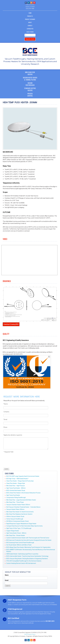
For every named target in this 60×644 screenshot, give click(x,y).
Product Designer (30, 19)
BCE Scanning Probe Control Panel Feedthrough (20, 543)
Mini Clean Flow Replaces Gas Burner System (19, 514)
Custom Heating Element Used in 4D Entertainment (21, 563)
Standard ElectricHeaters (30, 89)
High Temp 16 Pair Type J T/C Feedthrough (19, 528)
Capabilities (30, 29)
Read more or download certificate (24, 623)
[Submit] (6, 469)
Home (30, 13)
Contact (30, 25)
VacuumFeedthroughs (30, 84)
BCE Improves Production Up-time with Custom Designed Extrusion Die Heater (29, 540)
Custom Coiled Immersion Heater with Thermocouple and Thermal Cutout (28, 538)
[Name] (26, 408)
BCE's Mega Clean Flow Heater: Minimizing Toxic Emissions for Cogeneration (28, 547)
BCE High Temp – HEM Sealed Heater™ (18, 479)
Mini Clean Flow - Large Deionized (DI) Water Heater (21, 500)
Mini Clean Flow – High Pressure (16, 486)
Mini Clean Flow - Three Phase (15, 502)
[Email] (26, 423)
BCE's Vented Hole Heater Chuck (16, 490)
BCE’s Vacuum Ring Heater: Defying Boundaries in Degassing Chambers (27, 559)
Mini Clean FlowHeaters (30, 73)
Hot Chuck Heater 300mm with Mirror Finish (19, 545)
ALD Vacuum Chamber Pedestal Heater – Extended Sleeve (23, 507)
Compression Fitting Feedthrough (16, 498)
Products (30, 16)
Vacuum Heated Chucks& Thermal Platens (30, 79)
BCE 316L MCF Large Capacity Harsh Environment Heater (23, 476)
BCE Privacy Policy (30, 634)
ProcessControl (30, 95)
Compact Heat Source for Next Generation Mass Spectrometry (24, 526)
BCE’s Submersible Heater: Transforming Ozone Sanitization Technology (27, 556)
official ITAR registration (25, 614)
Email (7, 580)
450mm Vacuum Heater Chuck (15, 516)
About (30, 22)
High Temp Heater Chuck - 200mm (16, 533)
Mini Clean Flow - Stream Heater (16, 535)
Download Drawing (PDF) (11, 324)
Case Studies (30, 32)
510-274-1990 (30, 9)
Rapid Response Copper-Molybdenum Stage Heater (21, 524)
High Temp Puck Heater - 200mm (16, 488)
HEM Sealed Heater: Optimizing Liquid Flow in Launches (22, 554)
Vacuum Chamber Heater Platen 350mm (18, 505)
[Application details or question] (26, 443)
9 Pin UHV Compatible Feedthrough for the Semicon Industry (24, 561)
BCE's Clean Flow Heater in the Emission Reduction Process (23, 493)
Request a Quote (30, 39)
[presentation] (10, 460)
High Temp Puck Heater (13, 495)
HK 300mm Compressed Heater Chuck (17, 521)
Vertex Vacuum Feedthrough (15, 519)
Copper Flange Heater (13, 531)
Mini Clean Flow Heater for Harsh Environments (20, 512)
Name (7, 575)
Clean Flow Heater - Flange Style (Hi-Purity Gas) (20, 481)
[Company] (26, 416)
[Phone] (26, 431)
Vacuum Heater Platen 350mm (15, 509)
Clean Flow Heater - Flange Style (16, 483)
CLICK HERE (11, 603)
